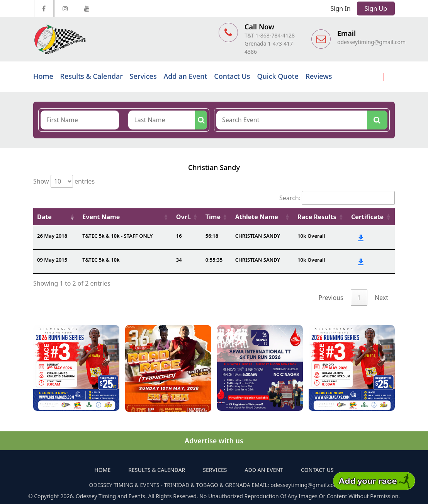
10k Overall (311, 236)
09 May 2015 (52, 260)
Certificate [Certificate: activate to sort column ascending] (367, 217)
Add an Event (185, 76)
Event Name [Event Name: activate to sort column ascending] (101, 217)
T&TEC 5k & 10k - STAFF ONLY (117, 236)
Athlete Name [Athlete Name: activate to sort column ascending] (257, 217)
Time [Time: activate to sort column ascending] (213, 217)
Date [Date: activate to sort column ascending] (44, 217)
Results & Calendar (92, 76)
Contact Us (232, 76)
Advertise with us (214, 441)
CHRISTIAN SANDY (258, 236)
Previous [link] (331, 298)
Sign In (341, 9)
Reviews (319, 76)
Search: (337, 198)
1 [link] (359, 298)
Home (43, 76)
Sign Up (376, 9)
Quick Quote (278, 76)
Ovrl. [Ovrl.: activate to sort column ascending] (183, 217)
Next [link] (381, 298)
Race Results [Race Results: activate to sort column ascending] (317, 217)
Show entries (64, 181)
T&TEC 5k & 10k (101, 260)
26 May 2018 (52, 236)
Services (143, 76)
